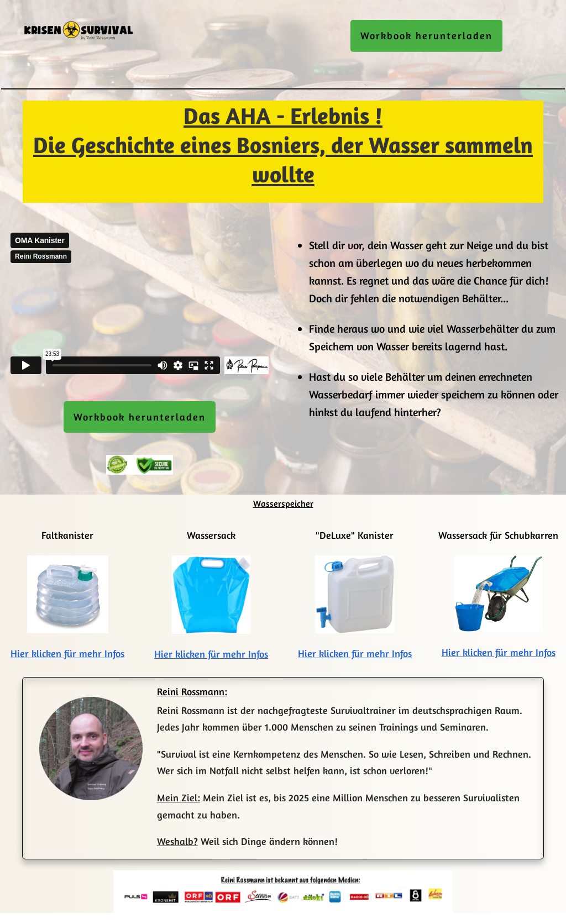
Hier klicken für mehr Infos (67, 653)
